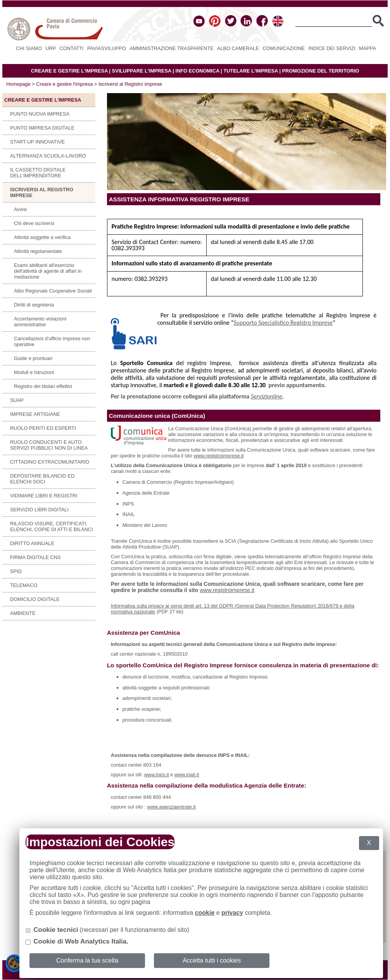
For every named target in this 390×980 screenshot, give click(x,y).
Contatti (72, 48)
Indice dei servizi (332, 48)
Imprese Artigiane (35, 414)
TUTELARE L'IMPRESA (251, 71)
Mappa (368, 48)
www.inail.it (187, 775)
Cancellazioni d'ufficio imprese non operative (52, 341)
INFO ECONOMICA (197, 71)
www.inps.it (157, 775)
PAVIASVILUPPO (107, 48)
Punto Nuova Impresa (40, 114)
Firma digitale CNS (35, 557)
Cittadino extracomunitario (50, 462)
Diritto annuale (32, 543)
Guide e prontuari (33, 358)
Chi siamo (29, 48)
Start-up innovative (37, 142)
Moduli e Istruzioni (34, 372)
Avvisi (20, 209)
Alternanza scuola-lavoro (48, 156)
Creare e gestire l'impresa (64, 84)
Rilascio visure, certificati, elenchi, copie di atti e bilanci (52, 526)
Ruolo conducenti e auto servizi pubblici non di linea (49, 445)
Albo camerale (238, 48)
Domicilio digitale (35, 599)
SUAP (17, 400)
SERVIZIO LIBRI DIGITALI (39, 510)
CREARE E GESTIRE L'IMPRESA (69, 71)
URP (51, 48)
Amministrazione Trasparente (171, 48)
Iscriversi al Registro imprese (130, 84)
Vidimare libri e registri (44, 496)
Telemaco (24, 585)
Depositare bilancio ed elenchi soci (42, 479)
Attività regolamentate (38, 251)
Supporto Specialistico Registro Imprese (283, 323)
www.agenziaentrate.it (172, 807)
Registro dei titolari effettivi (43, 386)
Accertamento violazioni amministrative (40, 322)
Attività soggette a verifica (42, 237)
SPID (16, 571)
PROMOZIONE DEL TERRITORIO (321, 71)
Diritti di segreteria (34, 305)
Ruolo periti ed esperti (43, 428)
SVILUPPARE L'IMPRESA (142, 71)
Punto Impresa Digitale (42, 128)
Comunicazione (284, 48)
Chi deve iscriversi (34, 223)
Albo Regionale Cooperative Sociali (53, 291)
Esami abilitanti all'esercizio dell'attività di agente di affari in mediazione (48, 271)
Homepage (18, 84)
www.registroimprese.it (219, 456)
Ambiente (23, 613)
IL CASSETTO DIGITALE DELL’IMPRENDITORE (38, 173)
